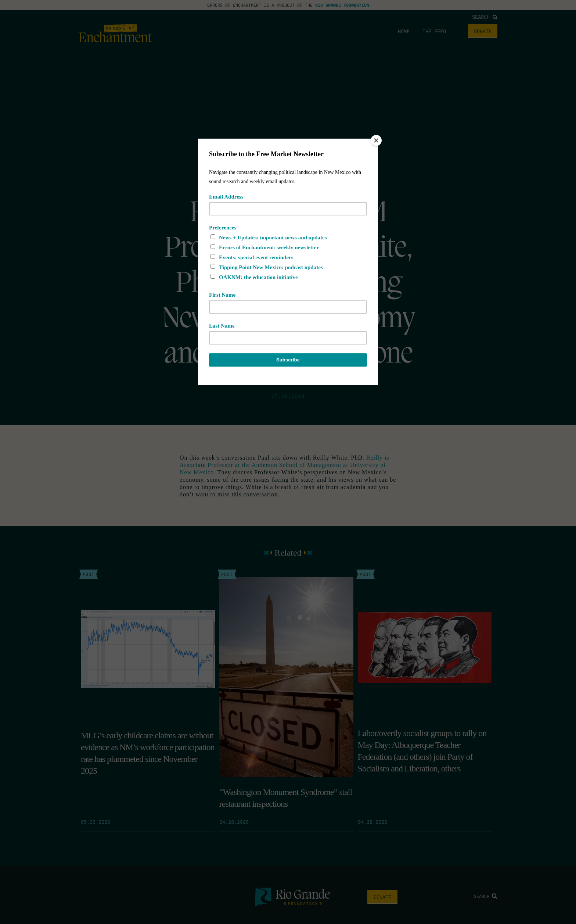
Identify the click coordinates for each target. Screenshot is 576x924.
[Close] (376, 140)
